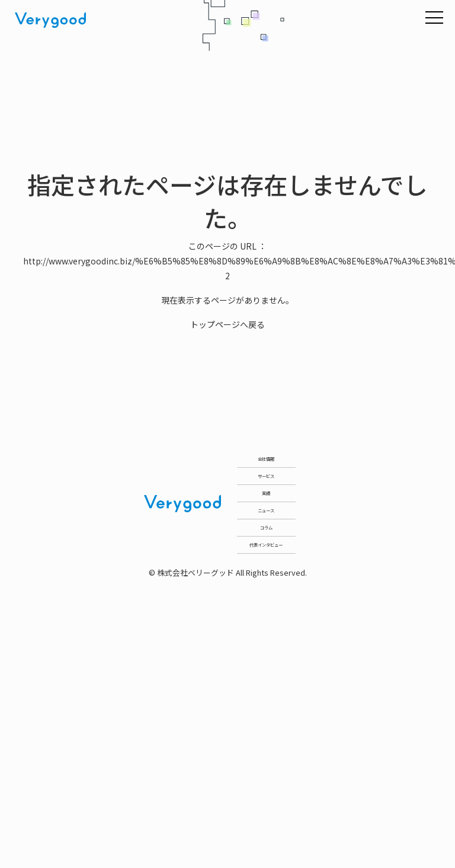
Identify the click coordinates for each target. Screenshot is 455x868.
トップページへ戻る (227, 324)
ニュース (266, 664)
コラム (266, 725)
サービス (266, 542)
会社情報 (266, 481)
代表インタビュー (266, 786)
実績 (266, 603)
